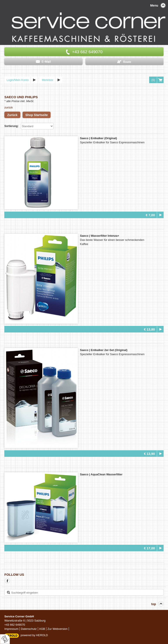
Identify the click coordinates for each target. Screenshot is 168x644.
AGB (42, 629)
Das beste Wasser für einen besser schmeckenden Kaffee (112, 242)
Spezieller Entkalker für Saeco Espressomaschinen (112, 142)
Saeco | (99, 138)
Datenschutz (29, 629)
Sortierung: (11, 126)
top (154, 604)
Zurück (12, 115)
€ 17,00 (149, 548)
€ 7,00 (150, 215)
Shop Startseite (37, 115)
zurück (9, 107)
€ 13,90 (149, 454)
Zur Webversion (58, 629)
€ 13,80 (149, 329)
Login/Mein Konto (18, 80)
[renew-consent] (5, 639)
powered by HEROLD (34, 635)
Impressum (11, 629)
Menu (154, 5)
